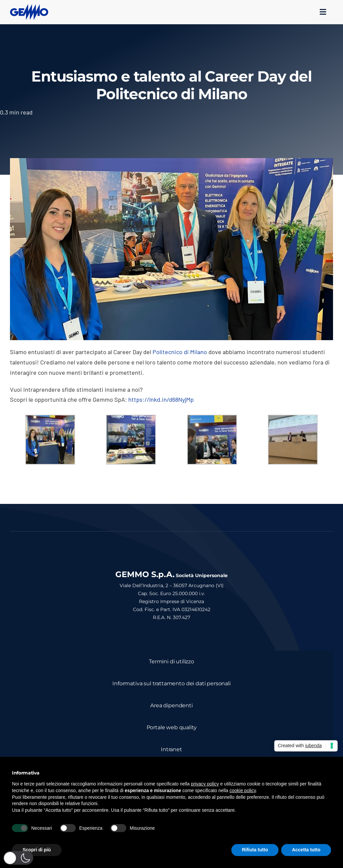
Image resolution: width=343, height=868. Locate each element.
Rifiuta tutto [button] (255, 850)
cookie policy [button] (243, 790)
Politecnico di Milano (180, 352)
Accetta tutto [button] (306, 850)
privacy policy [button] (205, 784)
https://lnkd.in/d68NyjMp (161, 399)
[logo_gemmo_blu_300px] (29, 7)
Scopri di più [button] (37, 850)
